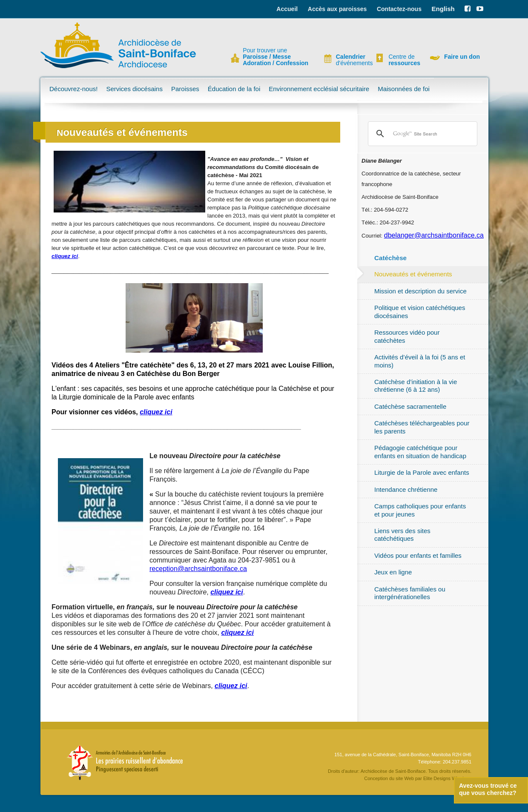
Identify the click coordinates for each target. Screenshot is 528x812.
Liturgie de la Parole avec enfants (422, 472)
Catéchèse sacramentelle (410, 406)
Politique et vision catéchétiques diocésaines (420, 311)
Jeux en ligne (393, 572)
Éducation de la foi (234, 89)
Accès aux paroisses (337, 9)
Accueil (287, 9)
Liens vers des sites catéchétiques (402, 535)
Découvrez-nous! (73, 89)
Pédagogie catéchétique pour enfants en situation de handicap (420, 452)
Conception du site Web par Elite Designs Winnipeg (418, 778)
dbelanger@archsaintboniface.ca (434, 235)
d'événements (351, 60)
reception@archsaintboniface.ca (198, 569)
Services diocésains (134, 89)
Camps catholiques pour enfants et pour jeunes (420, 510)
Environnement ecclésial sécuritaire (319, 89)
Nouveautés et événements (413, 274)
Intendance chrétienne (406, 489)
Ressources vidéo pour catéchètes (407, 336)
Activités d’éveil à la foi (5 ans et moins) (420, 361)
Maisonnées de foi (404, 89)
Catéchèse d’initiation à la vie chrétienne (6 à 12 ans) (416, 386)
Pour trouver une (275, 57)
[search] (421, 134)
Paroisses (185, 89)
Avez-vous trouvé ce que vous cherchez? (488, 789)
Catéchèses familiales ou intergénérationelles (410, 593)
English (443, 9)
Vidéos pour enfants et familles (418, 555)
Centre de (403, 60)
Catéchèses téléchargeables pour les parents (422, 427)
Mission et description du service (420, 291)
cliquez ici (156, 412)
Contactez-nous (399, 9)
